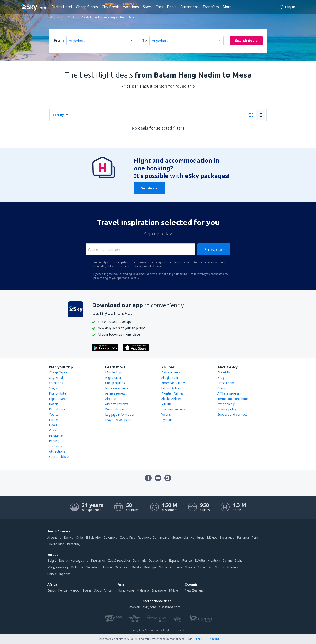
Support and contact (232, 414)
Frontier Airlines (172, 393)
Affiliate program (230, 393)
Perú (255, 537)
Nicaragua (227, 537)
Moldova (77, 567)
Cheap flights (87, 7)
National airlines (117, 388)
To (144, 40)
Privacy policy (227, 409)
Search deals (246, 41)
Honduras (197, 537)
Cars (159, 7)
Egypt (51, 590)
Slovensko (205, 567)
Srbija (163, 567)
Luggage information (120, 414)
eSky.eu (135, 607)
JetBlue (166, 404)
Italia (239, 560)
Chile (79, 537)
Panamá (243, 537)
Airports (111, 399)
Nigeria (86, 590)
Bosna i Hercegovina (74, 560)
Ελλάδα (200, 560)
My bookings (227, 404)
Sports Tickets (59, 457)
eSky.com (149, 607)
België (52, 560)
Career (222, 388)
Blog (221, 378)
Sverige (190, 567)
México (212, 537)
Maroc (74, 590)
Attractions (189, 7)
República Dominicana (154, 537)
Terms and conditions (233, 399)
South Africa (103, 590)
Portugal (150, 567)
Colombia (110, 537)
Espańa (174, 560)
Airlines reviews (116, 393)
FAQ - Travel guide (118, 420)
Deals (172, 7)
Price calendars (116, 409)
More (227, 7)
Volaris (166, 414)
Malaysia (143, 590)
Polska (137, 567)
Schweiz (232, 567)
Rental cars (57, 409)
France (187, 560)
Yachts (54, 414)
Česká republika (119, 560)
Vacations (131, 7)
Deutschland (157, 560)
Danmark (139, 560)
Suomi (220, 567)
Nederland (93, 567)
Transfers (211, 7)
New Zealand (194, 590)
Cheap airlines (115, 383)
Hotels (54, 404)
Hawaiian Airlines (173, 409)
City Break (110, 7)
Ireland (228, 560)
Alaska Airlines (171, 399)
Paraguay (74, 544)
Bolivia (69, 537)
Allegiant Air (170, 378)
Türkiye (174, 590)
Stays (147, 7)
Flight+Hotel (62, 7)
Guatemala (180, 537)
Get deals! (149, 188)
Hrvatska (214, 560)
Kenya (63, 590)
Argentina (54, 537)
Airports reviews (117, 404)
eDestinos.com (170, 607)
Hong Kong (126, 590)
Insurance (56, 436)
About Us (224, 372)
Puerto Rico (56, 544)
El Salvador (93, 537)
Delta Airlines (171, 372)
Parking (54, 441)
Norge (107, 567)
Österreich (122, 567)
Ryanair (167, 420)
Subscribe (214, 249)
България (98, 560)
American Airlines (173, 383)
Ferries (54, 420)
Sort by (58, 115)
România (176, 567)
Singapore (159, 590)
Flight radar (113, 378)
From (59, 40)
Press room (226, 383)
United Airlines (171, 388)
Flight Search (58, 399)
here (199, 639)
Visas (53, 430)
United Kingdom (59, 574)
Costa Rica (127, 537)
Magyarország (58, 567)
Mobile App (113, 372)
